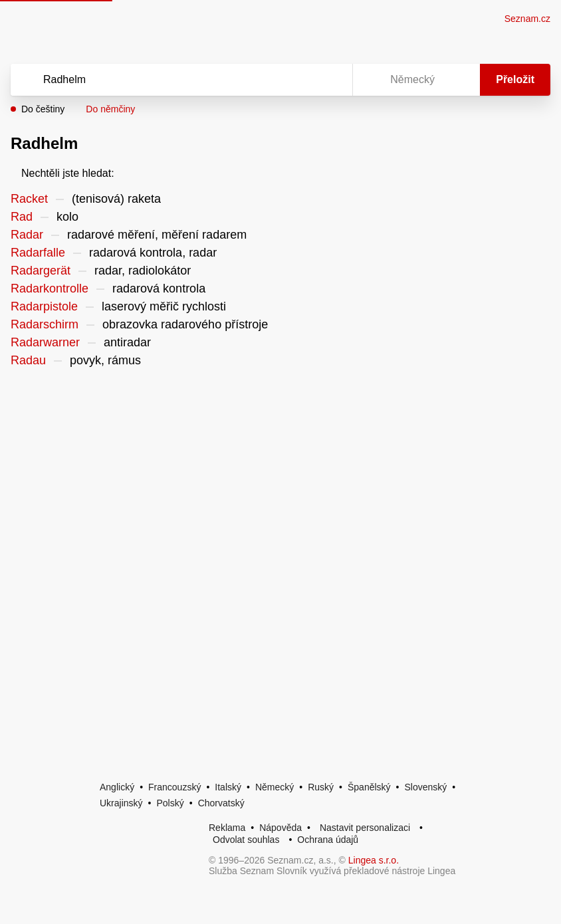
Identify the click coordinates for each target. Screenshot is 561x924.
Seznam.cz (527, 19)
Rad (22, 217)
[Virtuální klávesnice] (330, 80)
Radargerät (41, 271)
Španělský (369, 787)
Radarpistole (44, 306)
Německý (275, 787)
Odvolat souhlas (246, 840)
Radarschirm (45, 324)
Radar (27, 235)
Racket (29, 199)
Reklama (227, 828)
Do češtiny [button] (43, 109)
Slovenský (425, 787)
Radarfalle (38, 253)
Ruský (321, 787)
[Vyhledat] (164, 80)
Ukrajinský (121, 803)
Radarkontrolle (50, 289)
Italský (228, 787)
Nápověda (280, 828)
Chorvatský (221, 803)
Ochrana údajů (328, 840)
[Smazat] (300, 80)
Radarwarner (45, 342)
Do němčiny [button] (110, 109)
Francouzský (174, 787)
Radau (28, 360)
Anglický (117, 787)
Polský (170, 803)
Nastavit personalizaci (365, 828)
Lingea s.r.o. (374, 860)
